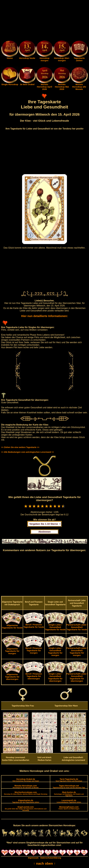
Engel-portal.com (26, 808)
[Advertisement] (44, 21)
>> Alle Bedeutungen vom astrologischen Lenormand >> (27, 452)
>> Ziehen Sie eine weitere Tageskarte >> (20, 447)
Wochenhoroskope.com (26, 793)
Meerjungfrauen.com (69, 808)
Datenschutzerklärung (51, 858)
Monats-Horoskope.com (26, 786)
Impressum (33, 858)
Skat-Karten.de (69, 794)
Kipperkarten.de (26, 801)
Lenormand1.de (69, 801)
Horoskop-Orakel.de (26, 780)
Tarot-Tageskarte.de (69, 780)
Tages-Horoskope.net (69, 786)
